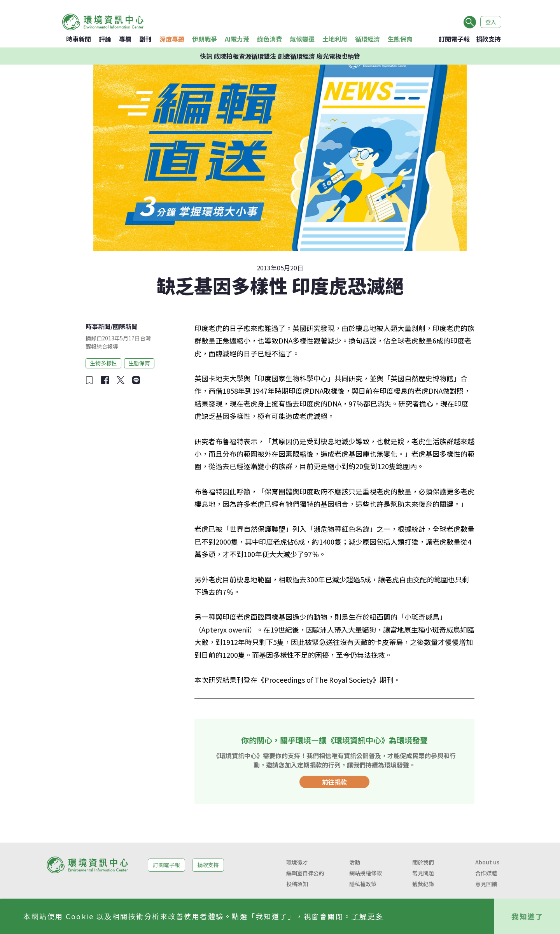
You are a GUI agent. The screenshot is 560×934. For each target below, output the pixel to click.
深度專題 (172, 39)
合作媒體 (486, 873)
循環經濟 (367, 39)
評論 (105, 39)
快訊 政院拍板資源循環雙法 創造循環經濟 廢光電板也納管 (280, 56)
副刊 (145, 39)
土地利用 (335, 39)
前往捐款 (334, 782)
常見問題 (423, 873)
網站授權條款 (366, 873)
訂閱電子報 (454, 39)
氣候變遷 (302, 39)
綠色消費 (269, 39)
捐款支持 (488, 39)
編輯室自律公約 (305, 873)
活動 (355, 862)
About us (487, 862)
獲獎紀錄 (423, 884)
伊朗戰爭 (205, 39)
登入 (491, 22)
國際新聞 (125, 326)
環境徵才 (297, 862)
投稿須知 (297, 884)
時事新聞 (79, 39)
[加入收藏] (89, 380)
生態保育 (400, 39)
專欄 (125, 39)
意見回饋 (486, 884)
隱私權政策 (363, 884)
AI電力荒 (237, 39)
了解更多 (367, 916)
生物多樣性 (103, 363)
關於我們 (423, 862)
